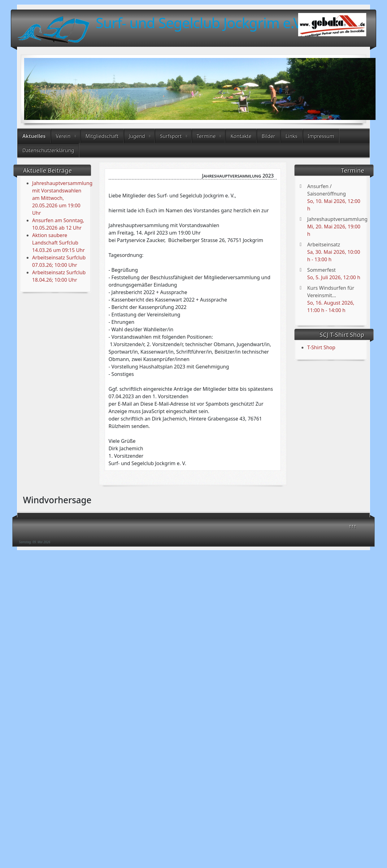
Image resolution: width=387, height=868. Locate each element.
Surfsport (171, 136)
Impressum (321, 136)
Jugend (137, 136)
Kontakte (241, 136)
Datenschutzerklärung (48, 150)
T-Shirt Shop (321, 347)
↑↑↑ (353, 526)
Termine (206, 136)
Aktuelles (34, 136)
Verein (63, 136)
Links (291, 136)
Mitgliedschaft (102, 136)
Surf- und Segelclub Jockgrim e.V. (200, 23)
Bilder (268, 136)
